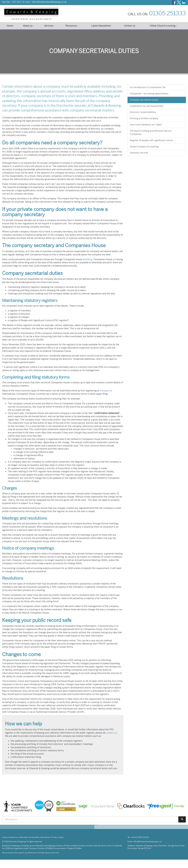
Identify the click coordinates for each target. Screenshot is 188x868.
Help (61, 837)
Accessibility (34, 837)
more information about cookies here (46, 853)
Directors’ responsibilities (143, 112)
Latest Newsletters (101, 26)
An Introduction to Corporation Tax (148, 87)
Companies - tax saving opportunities (149, 94)
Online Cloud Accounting (163, 26)
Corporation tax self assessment (147, 106)
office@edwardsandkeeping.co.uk (49, 2)
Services (49, 26)
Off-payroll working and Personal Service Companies (151, 132)
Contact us (130, 26)
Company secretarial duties (144, 100)
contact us (111, 733)
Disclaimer (45, 837)
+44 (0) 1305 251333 (140, 837)
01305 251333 (167, 13)
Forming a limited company (144, 118)
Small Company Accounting (144, 147)
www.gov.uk (106, 391)
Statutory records (139, 153)
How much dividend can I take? (146, 125)
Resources (72, 26)
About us (28, 26)
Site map (23, 837)
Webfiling (87, 259)
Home (10, 26)
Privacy (54, 837)
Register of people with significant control (151, 140)
